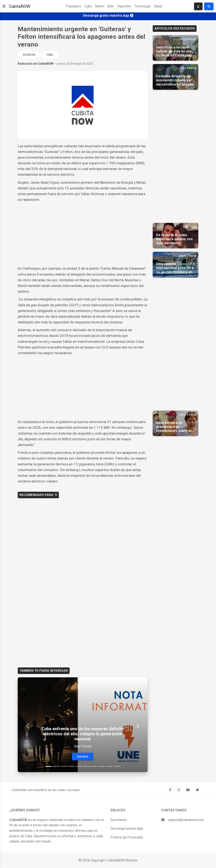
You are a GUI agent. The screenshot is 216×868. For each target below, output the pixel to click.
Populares (73, 6)
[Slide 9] (109, 766)
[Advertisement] (83, 234)
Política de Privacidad (127, 837)
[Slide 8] (102, 766)
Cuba (88, 6)
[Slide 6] (86, 766)
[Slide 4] (71, 766)
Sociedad (29, 55)
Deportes (124, 6)
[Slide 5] (79, 766)
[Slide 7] (94, 766)
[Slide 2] (56, 766)
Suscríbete (119, 820)
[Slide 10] (117, 766)
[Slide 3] (64, 766)
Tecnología (142, 6)
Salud (158, 6)
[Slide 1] (49, 766)
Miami (100, 6)
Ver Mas (83, 757)
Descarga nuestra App (127, 828)
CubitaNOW (20, 6)
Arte (111, 6)
